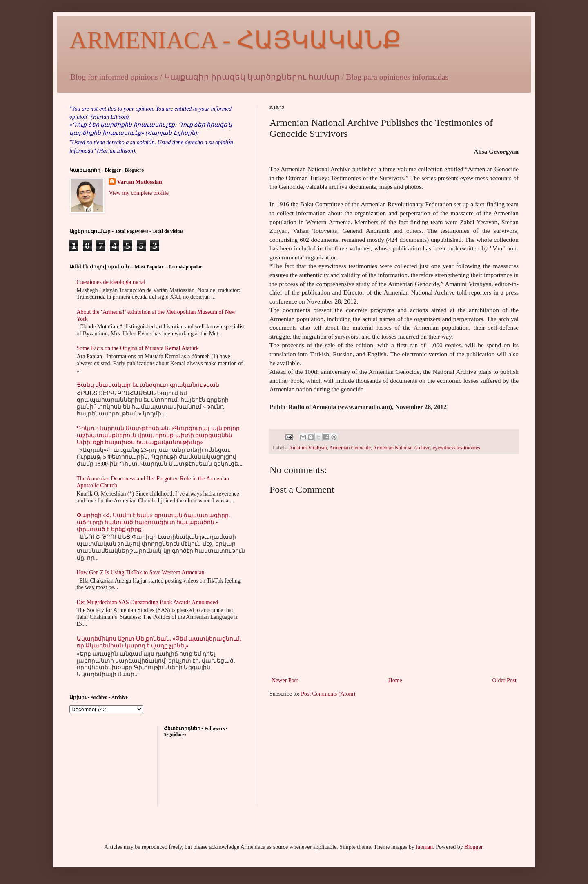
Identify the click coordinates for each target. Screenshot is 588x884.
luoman (424, 847)
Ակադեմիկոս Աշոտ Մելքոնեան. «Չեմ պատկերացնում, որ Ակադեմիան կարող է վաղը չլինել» (159, 642)
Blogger (473, 847)
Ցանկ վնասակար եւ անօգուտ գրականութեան (148, 385)
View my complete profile (139, 193)
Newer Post (285, 680)
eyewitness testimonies (457, 448)
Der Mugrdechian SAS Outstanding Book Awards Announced (147, 602)
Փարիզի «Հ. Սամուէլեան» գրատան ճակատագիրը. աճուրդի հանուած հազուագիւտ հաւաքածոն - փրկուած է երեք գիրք (154, 522)
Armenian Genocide (350, 448)
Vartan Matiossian (140, 182)
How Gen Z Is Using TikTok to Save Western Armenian (141, 573)
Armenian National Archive (402, 448)
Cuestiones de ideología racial (111, 282)
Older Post (505, 680)
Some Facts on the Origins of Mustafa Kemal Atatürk (138, 348)
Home (395, 680)
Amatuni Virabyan (308, 448)
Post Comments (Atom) (328, 694)
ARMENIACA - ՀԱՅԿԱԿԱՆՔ (235, 40)
